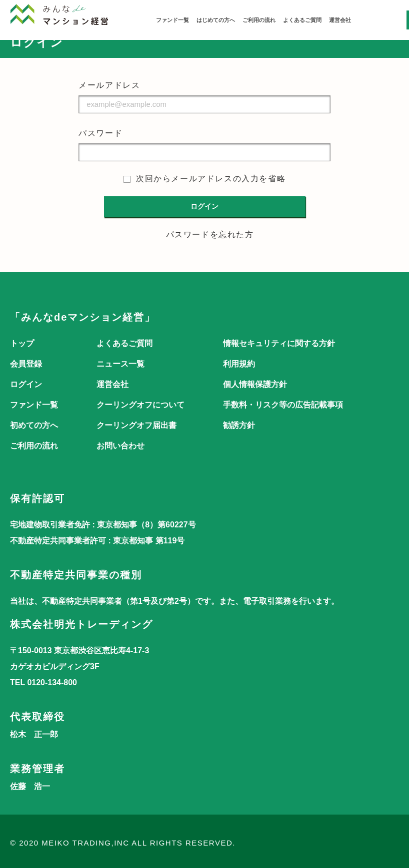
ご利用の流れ (259, 20)
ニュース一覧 (120, 364)
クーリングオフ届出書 (136, 425)
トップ (22, 343)
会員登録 (26, 364)
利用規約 (239, 364)
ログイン (26, 384)
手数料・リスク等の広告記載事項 (283, 405)
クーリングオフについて (140, 405)
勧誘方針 (239, 425)
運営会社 (340, 20)
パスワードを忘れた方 (210, 234)
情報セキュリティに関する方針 (279, 343)
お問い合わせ (120, 446)
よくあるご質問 (302, 20)
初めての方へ (34, 425)
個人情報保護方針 (255, 384)
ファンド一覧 (172, 20)
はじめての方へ (216, 20)
